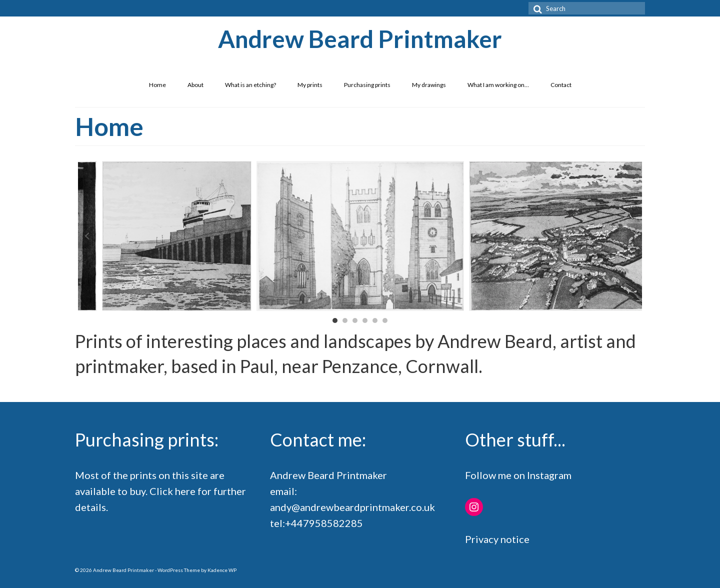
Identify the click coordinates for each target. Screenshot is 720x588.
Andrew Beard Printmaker (360, 39)
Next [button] (634, 236)
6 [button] (385, 320)
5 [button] (375, 320)
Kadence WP (222, 570)
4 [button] (365, 320)
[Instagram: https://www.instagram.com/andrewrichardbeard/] (474, 507)
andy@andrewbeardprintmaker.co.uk (352, 507)
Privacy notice (497, 539)
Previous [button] (85, 236)
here (185, 491)
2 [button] (345, 320)
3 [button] (355, 320)
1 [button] (335, 320)
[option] (360, 236)
